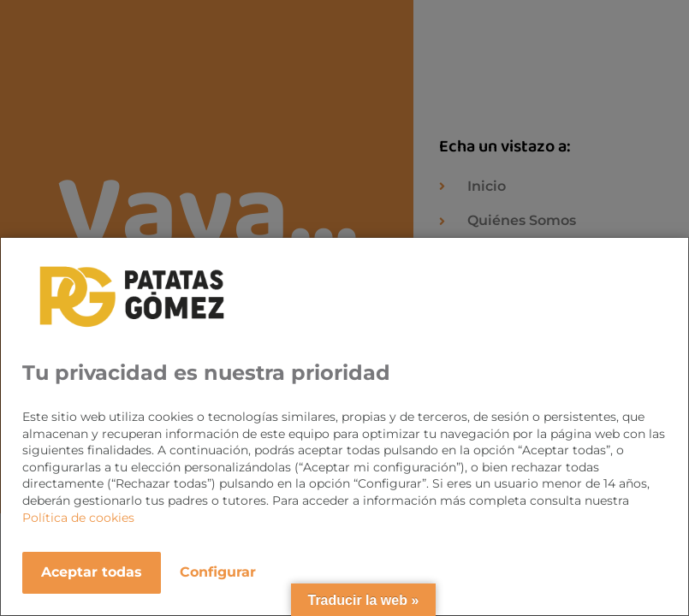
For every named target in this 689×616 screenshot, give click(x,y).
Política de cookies (78, 518)
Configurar (218, 572)
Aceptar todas (92, 572)
